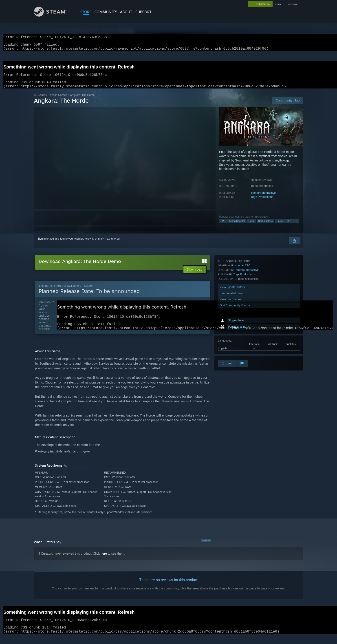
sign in (279, 4)
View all (206, 548)
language (293, 4)
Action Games (58, 100)
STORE (86, 12)
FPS (223, 226)
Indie (241, 313)
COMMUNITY (106, 12)
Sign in (42, 244)
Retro (252, 226)
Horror (280, 226)
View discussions (230, 347)
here (104, 561)
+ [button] (297, 226)
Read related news (232, 341)
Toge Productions (262, 202)
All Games (40, 100)
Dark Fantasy (265, 226)
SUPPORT (143, 12)
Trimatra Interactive (263, 198)
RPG (290, 226)
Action (232, 313)
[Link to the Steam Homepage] (54, 15)
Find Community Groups (235, 353)
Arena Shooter (237, 226)
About (126, 12)
